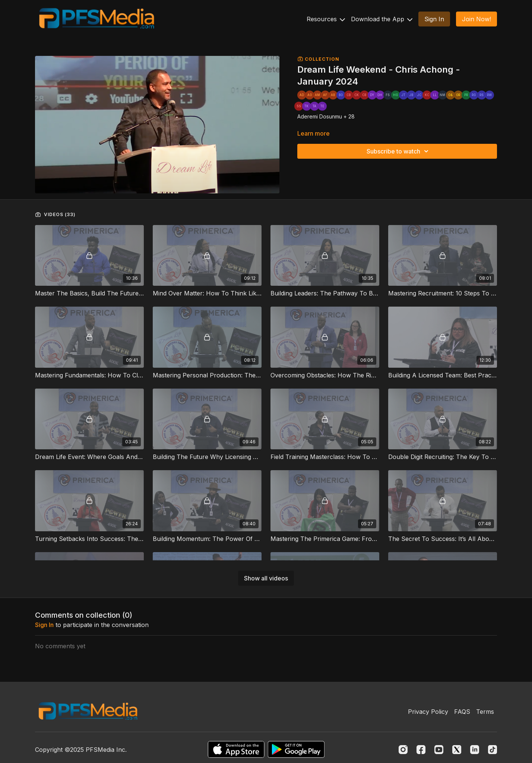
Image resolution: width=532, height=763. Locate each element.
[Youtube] (439, 750)
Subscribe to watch (399, 151)
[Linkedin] (475, 750)
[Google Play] (296, 749)
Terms (485, 712)
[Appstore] (236, 749)
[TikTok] (493, 750)
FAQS (462, 712)
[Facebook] (421, 750)
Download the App (382, 19)
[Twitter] (457, 750)
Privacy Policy (428, 712)
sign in (44, 625)
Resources (326, 19)
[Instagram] (403, 750)
